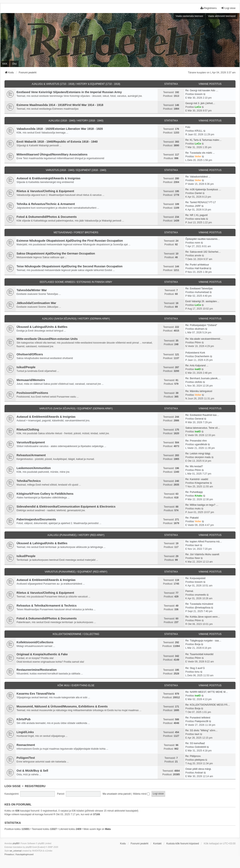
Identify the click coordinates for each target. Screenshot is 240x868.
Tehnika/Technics (29, 481)
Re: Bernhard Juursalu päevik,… (203, 378)
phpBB (16, 843)
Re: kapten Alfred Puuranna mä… (204, 542)
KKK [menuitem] (5, 64)
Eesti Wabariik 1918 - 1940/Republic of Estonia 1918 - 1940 (57, 142)
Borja (198, 644)
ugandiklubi (201, 444)
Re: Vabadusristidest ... (198, 177)
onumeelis (200, 595)
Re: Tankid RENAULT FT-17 (201, 202)
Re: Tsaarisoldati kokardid (199, 654)
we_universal (15, 851)
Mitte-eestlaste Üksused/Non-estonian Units (47, 339)
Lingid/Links (25, 732)
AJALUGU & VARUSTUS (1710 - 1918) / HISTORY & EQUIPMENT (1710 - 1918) (76, 84)
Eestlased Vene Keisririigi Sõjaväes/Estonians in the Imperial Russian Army (69, 92)
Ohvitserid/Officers (30, 354)
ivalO (198, 369)
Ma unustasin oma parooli (117, 794)
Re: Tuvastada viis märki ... (200, 153)
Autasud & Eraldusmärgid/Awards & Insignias (48, 178)
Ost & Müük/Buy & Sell (32, 771)
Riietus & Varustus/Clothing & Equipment (45, 191)
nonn (197, 243)
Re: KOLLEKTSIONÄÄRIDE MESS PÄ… (208, 705)
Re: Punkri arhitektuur (197, 265)
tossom (199, 94)
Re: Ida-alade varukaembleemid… (204, 339)
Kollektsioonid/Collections (35, 642)
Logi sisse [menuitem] (228, 8)
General (199, 419)
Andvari (199, 773)
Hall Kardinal (202, 268)
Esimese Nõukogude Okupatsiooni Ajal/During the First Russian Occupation (70, 241)
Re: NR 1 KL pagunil (196, 215)
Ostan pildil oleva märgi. (198, 769)
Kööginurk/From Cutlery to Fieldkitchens (45, 494)
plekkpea (200, 760)
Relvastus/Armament (31, 455)
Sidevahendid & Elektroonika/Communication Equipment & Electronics (66, 507)
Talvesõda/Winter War (32, 290)
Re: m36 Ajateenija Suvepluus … (203, 189)
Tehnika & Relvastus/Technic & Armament (46, 204)
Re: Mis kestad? (194, 466)
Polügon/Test (26, 758)
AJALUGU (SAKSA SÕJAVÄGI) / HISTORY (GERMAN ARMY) (76, 319)
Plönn (198, 343)
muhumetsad (202, 292)
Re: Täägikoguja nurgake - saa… (203, 641)
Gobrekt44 (200, 747)
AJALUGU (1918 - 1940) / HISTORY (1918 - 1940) (76, 121)
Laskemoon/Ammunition (34, 468)
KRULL (199, 131)
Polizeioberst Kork (195, 353)
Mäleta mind (142, 794)
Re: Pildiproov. (193, 756)
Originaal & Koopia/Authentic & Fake (42, 654)
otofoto (199, 382)
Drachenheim (202, 356)
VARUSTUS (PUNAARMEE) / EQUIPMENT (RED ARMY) (76, 572)
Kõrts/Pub (24, 719)
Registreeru (35, 786)
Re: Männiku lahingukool (199, 391)
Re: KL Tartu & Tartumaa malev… (204, 140)
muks (198, 509)
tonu (197, 672)
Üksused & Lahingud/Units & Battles (42, 327)
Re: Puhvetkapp (194, 492)
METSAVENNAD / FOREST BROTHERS (76, 232)
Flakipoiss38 (202, 721)
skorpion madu (203, 457)
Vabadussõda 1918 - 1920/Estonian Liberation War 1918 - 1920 (60, 129)
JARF (198, 206)
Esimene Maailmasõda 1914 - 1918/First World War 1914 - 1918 (60, 105)
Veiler (198, 156)
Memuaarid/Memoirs (31, 380)
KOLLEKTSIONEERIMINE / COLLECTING (76, 634)
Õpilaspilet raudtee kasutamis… (203, 239)
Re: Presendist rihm (196, 441)
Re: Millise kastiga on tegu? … (202, 505)
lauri (197, 545)
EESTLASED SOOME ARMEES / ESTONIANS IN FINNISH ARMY (76, 282)
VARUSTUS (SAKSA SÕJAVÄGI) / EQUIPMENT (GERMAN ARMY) (76, 409)
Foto (188, 127)
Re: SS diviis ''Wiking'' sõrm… (202, 730)
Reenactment (26, 745)
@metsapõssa (203, 608)
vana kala (200, 219)
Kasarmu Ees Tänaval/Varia (36, 694)
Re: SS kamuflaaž (195, 743)
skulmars (200, 329)
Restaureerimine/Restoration (37, 670)
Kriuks (199, 496)
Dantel (198, 193)
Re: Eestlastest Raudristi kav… (202, 415)
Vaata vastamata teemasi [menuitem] (189, 16)
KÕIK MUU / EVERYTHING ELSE (76, 685)
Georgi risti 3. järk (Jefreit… (200, 103)
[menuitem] (9, 855)
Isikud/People (26, 367)
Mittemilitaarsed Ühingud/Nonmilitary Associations (52, 154)
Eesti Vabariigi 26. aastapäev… (202, 301)
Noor (197, 558)
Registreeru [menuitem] (209, 8)
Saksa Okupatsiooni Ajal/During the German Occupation (56, 253)
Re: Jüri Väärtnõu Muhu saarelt (202, 554)
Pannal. (190, 591)
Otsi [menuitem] (14, 64)
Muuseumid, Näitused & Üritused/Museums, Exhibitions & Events (62, 706)
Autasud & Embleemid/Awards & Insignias (46, 417)
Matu (108, 829)
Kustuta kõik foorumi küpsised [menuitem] (183, 844)
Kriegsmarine (202, 483)
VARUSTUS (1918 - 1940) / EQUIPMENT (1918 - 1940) (76, 170)
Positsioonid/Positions (32, 393)
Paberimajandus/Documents (36, 519)
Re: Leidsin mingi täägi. (198, 454)
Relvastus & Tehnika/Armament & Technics (47, 606)
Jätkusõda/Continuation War (36, 303)
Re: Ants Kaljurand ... (197, 366)
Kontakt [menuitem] (157, 844)
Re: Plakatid (192, 518)
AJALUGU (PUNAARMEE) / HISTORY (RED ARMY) (76, 535)
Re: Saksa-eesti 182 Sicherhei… (203, 252)
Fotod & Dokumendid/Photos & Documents (47, 217)
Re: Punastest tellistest (198, 718)
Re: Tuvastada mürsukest (199, 604)
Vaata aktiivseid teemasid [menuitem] (222, 16)
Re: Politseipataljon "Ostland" (201, 325)
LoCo (198, 107)
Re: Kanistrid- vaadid (197, 479)
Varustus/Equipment (31, 442)
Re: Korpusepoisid (195, 578)
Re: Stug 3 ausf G (195, 668)
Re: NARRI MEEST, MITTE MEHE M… (207, 692)
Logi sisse (13, 786)
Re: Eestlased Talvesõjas (199, 289)
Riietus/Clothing (28, 430)
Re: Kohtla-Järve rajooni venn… (203, 617)
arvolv (198, 256)
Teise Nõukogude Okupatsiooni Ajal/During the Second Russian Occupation (70, 266)
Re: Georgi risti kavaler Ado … (202, 90)
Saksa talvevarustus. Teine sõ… (203, 428)
